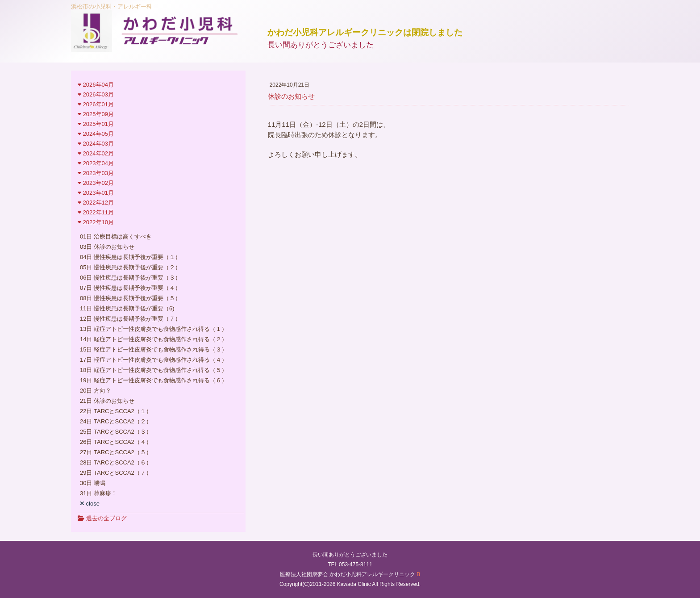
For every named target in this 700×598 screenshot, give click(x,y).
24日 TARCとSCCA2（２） (116, 421)
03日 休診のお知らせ (107, 247)
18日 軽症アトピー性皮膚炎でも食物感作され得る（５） (154, 370)
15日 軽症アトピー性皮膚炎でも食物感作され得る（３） (154, 349)
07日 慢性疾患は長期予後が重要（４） (130, 288)
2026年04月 (96, 85)
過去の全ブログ (102, 518)
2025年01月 (96, 124)
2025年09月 (96, 114)
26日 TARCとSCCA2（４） (116, 442)
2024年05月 (96, 134)
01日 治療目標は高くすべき (116, 236)
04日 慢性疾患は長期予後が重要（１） (130, 257)
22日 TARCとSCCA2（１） (116, 411)
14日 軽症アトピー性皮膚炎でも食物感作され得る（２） (154, 339)
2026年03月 (96, 94)
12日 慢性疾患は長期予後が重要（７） (130, 319)
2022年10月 (96, 222)
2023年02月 (96, 183)
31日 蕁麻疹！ (98, 493)
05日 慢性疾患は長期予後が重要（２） (130, 267)
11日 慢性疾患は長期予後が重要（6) (127, 308)
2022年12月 (96, 203)
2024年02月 (96, 153)
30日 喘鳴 (93, 483)
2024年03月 (96, 144)
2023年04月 (96, 163)
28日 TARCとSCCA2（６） (116, 462)
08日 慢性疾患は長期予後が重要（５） (130, 298)
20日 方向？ (96, 391)
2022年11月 (96, 212)
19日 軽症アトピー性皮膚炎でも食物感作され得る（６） (154, 380)
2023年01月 (96, 193)
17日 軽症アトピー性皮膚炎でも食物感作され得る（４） (154, 360)
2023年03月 (96, 173)
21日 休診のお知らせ (107, 401)
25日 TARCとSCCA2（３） (116, 432)
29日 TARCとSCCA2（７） (116, 473)
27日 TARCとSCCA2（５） (116, 452)
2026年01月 (96, 104)
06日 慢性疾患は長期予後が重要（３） (130, 278)
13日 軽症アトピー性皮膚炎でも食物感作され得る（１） (154, 329)
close (90, 504)
